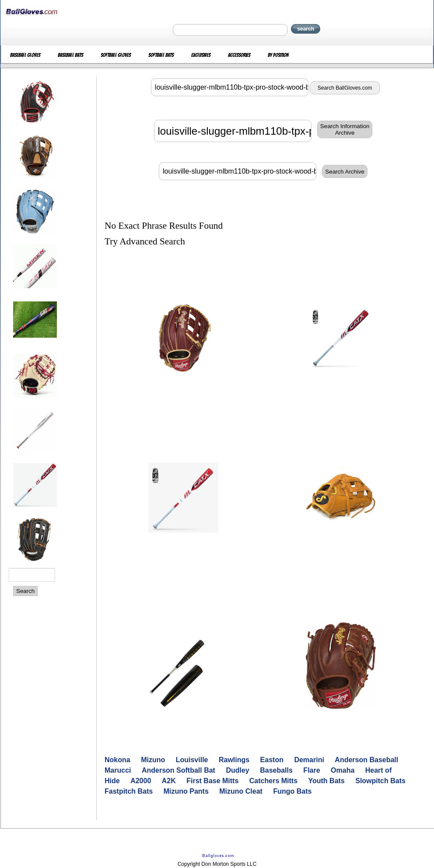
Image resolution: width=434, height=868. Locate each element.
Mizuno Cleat (241, 791)
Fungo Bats (292, 791)
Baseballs (276, 770)
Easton (272, 760)
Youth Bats (327, 781)
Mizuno (153, 760)
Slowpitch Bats (380, 781)
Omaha (343, 770)
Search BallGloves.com (345, 88)
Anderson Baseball (366, 760)
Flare (311, 770)
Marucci (118, 770)
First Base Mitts (212, 781)
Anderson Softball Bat (178, 770)
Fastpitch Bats (129, 791)
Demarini (309, 760)
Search (25, 591)
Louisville (192, 760)
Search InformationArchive (345, 129)
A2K (169, 781)
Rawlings (234, 760)
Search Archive (345, 172)
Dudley (237, 770)
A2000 (141, 781)
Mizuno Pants (186, 791)
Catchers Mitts (273, 781)
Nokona (117, 760)
